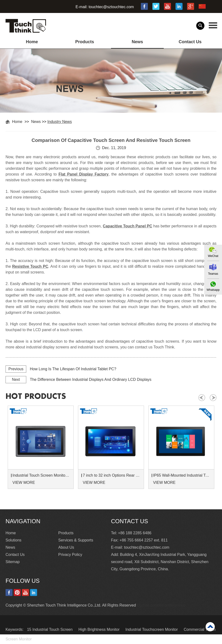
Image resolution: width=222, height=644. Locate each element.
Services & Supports (76, 540)
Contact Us (190, 42)
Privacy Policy (70, 555)
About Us (66, 547)
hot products (36, 396)
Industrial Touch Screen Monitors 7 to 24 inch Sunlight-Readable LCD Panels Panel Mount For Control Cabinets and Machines (41, 475)
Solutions (13, 540)
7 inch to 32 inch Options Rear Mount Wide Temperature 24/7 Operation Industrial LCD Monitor (112, 475)
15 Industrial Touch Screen (50, 629)
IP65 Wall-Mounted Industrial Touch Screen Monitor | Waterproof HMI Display (182, 475)
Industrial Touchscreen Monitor (152, 629)
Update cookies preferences (161, 605)
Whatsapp (213, 290)
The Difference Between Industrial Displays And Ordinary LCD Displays (91, 380)
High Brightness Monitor (100, 629)
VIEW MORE (24, 483)
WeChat (213, 256)
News (137, 42)
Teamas (213, 274)
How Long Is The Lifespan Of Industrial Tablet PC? (73, 369)
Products (85, 42)
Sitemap (13, 562)
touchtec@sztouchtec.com (111, 7)
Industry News (60, 122)
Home (32, 42)
